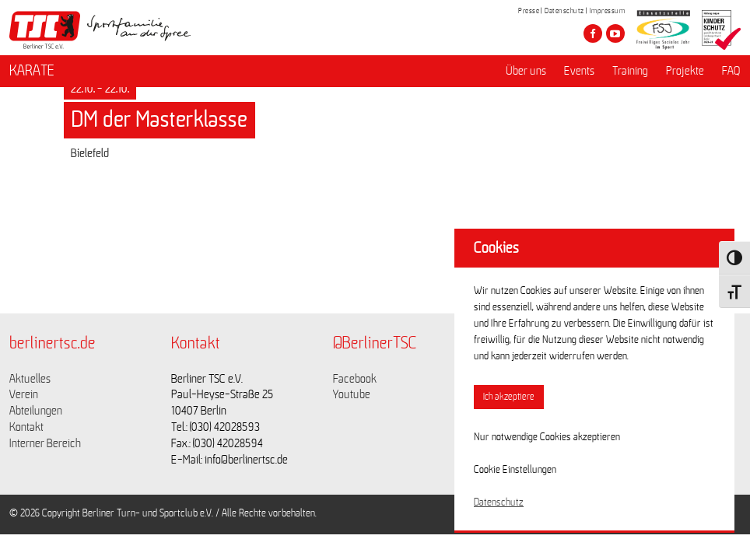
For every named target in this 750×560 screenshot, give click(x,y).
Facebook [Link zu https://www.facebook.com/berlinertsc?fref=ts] (355, 379)
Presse (529, 11)
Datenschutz (564, 11)
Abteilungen (36, 411)
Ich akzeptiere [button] (509, 397)
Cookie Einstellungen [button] (515, 470)
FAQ (731, 71)
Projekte (685, 71)
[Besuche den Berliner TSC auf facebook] (593, 33)
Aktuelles (30, 379)
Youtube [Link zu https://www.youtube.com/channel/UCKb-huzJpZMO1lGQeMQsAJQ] (352, 394)
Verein (24, 394)
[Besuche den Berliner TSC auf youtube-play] (615, 33)
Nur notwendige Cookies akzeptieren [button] (547, 437)
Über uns (526, 71)
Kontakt (26, 427)
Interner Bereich (45, 443)
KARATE (32, 71)
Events (579, 71)
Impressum (608, 11)
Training (630, 71)
